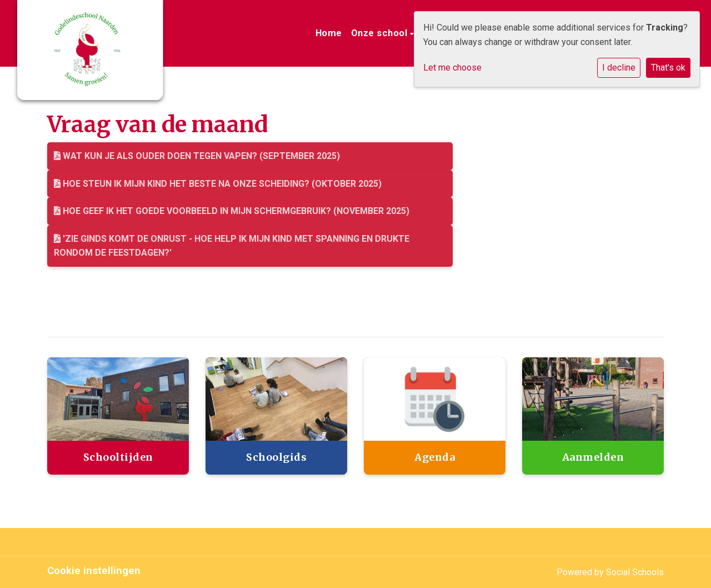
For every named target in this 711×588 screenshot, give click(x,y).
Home (329, 33)
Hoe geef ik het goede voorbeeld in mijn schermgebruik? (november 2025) (232, 211)
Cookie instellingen (94, 571)
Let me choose (452, 68)
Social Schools (635, 572)
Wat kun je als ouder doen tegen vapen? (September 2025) (197, 156)
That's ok (668, 68)
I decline (619, 68)
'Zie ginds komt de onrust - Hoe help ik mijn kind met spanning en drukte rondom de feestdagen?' (232, 246)
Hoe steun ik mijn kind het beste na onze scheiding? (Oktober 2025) (218, 184)
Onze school (380, 33)
